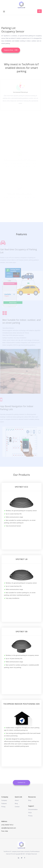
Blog (16, 804)
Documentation (33, 809)
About (17, 800)
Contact (17, 807)
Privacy (30, 816)
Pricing (3, 807)
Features (4, 804)
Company (4, 800)
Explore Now (11, 50)
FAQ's (30, 813)
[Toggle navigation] (39, 11)
